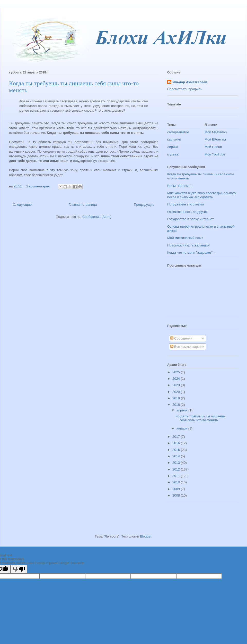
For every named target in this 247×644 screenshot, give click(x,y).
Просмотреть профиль (185, 89)
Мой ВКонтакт (215, 139)
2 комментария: (39, 186)
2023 (177, 385)
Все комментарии (186, 347)
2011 (177, 476)
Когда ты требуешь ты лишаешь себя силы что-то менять (200, 418)
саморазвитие (178, 132)
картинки (174, 139)
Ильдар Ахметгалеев (190, 82)
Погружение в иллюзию (186, 204)
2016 (177, 443)
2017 (177, 437)
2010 (177, 482)
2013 (177, 463)
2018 (177, 405)
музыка (173, 154)
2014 (177, 456)
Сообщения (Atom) (97, 217)
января (182, 428)
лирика (173, 147)
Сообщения (181, 338)
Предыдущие (144, 205)
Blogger (146, 536)
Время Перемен (180, 186)
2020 (177, 392)
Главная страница (83, 205)
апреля (183, 410)
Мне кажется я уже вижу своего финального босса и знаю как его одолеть (201, 195)
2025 (177, 372)
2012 (177, 469)
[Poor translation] (19, 569)
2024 (177, 379)
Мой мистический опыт (185, 238)
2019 (177, 398)
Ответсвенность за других (187, 212)
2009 (177, 489)
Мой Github (213, 147)
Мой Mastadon (216, 132)
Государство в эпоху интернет (191, 219)
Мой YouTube (215, 154)
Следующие (22, 205)
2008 (177, 495)
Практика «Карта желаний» (188, 245)
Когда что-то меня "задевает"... (191, 253)
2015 (177, 450)
